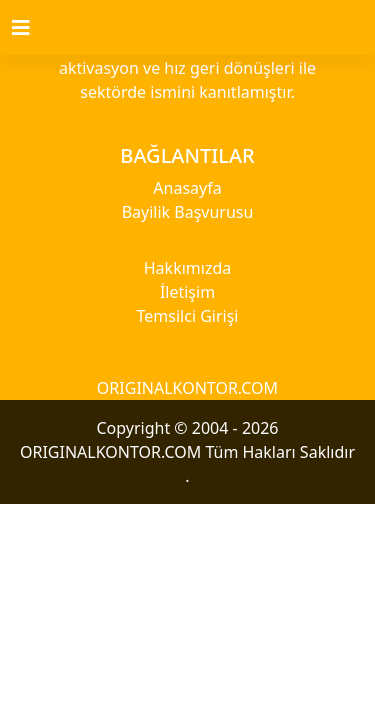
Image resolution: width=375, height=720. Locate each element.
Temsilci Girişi (188, 316)
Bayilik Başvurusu (188, 212)
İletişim (187, 292)
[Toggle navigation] (33, 28)
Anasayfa (187, 188)
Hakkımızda (187, 268)
